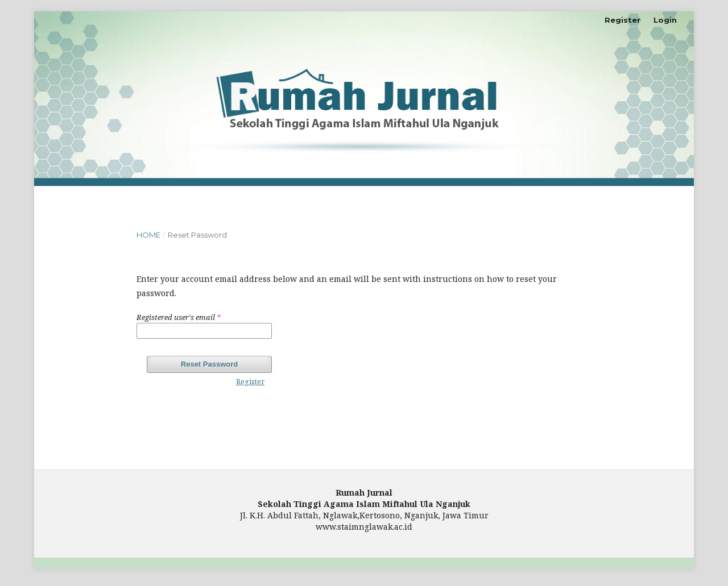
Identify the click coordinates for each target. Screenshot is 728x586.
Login (665, 20)
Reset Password (209, 364)
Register (622, 20)
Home (148, 235)
